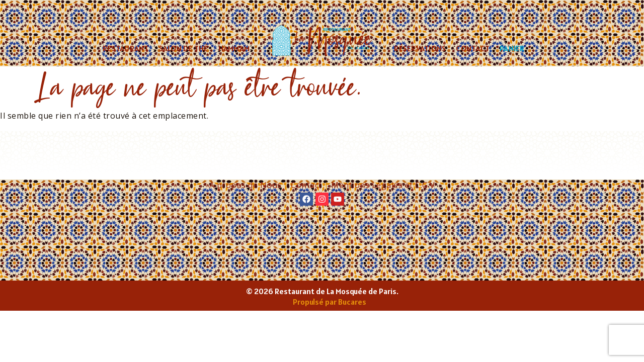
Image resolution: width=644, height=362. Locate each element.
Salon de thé (184, 48)
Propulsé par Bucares (330, 302)
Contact (473, 48)
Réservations (420, 48)
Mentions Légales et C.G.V (383, 185)
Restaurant (126, 48)
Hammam (234, 48)
